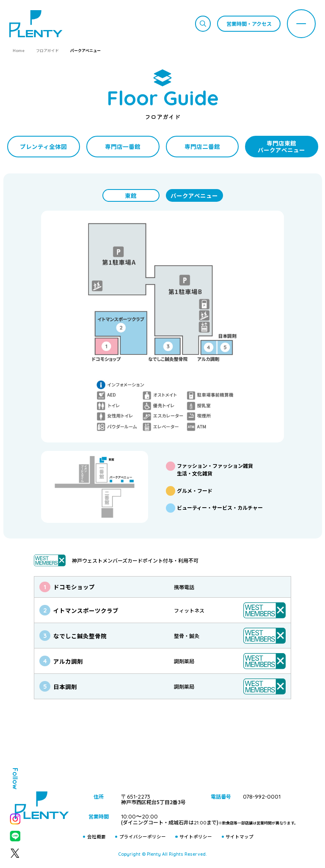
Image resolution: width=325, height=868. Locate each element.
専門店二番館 (202, 146)
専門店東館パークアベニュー (281, 147)
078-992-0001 (262, 796)
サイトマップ (240, 836)
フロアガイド (47, 51)
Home (19, 51)
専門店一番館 (123, 146)
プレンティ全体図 (43, 146)
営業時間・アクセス (249, 23)
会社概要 (96, 836)
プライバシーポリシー (143, 836)
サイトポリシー (196, 836)
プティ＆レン (162, 753)
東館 (131, 195)
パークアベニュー (194, 195)
